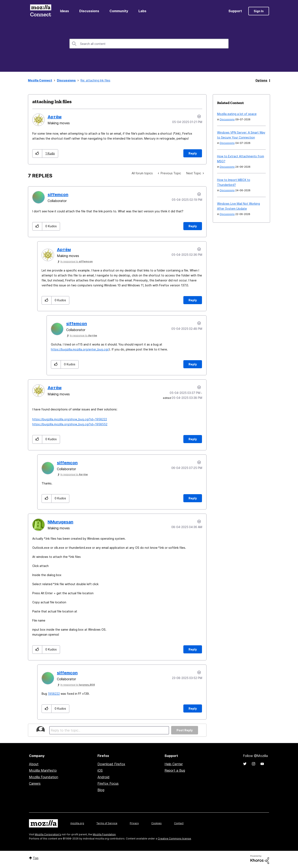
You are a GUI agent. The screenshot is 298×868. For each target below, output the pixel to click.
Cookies (156, 823)
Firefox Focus (108, 783)
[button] (37, 154)
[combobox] (149, 44)
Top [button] (36, 858)
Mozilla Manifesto (43, 770)
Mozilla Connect (41, 11)
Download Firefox (111, 764)
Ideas (64, 11)
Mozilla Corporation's (48, 834)
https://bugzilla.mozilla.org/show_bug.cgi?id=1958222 (70, 419)
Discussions (89, 11)
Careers (35, 783)
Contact (179, 823)
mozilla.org (77, 823)
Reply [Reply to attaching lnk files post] (193, 153)
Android (103, 777)
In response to (77, 261)
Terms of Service (107, 823)
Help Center (174, 764)
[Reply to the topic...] (109, 730)
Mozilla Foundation (44, 777)
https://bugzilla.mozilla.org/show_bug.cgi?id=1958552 (70, 424)
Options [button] (261, 80)
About (34, 764)
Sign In (259, 11)
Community (119, 11)
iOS (100, 770)
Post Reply (185, 730)
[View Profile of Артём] (55, 117)
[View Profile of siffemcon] (58, 195)
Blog (101, 790)
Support (235, 11)
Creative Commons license (174, 839)
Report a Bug (175, 770)
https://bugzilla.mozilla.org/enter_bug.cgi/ (80, 349)
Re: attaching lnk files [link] (95, 80)
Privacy (134, 823)
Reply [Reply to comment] (193, 226)
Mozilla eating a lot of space (237, 114)
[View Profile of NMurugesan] (60, 522)
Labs (142, 11)
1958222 (54, 694)
